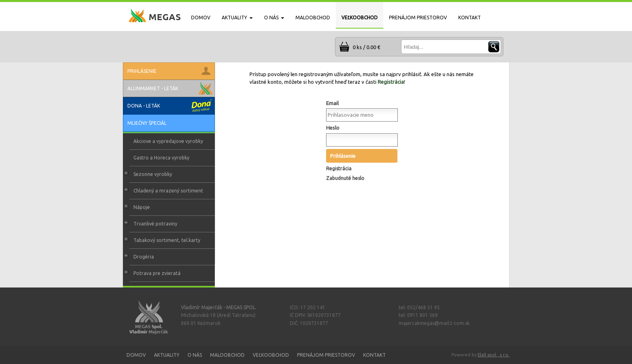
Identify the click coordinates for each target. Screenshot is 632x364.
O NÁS (274, 18)
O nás (195, 355)
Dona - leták (144, 106)
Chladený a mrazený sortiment (168, 191)
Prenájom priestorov (326, 355)
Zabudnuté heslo (345, 178)
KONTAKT (470, 18)
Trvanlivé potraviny (155, 224)
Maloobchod (227, 355)
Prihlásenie (343, 156)
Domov (136, 355)
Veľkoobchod (271, 355)
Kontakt (374, 355)
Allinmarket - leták (153, 88)
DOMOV (201, 18)
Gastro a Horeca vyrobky (161, 158)
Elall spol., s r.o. (494, 355)
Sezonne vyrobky (153, 174)
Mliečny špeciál (147, 123)
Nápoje (142, 207)
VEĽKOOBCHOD (360, 18)
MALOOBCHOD (313, 18)
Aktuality (167, 355)
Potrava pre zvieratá (157, 273)
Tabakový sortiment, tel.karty (167, 240)
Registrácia (391, 82)
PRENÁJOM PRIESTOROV (418, 18)
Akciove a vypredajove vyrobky (168, 141)
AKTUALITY (237, 18)
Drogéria (144, 257)
